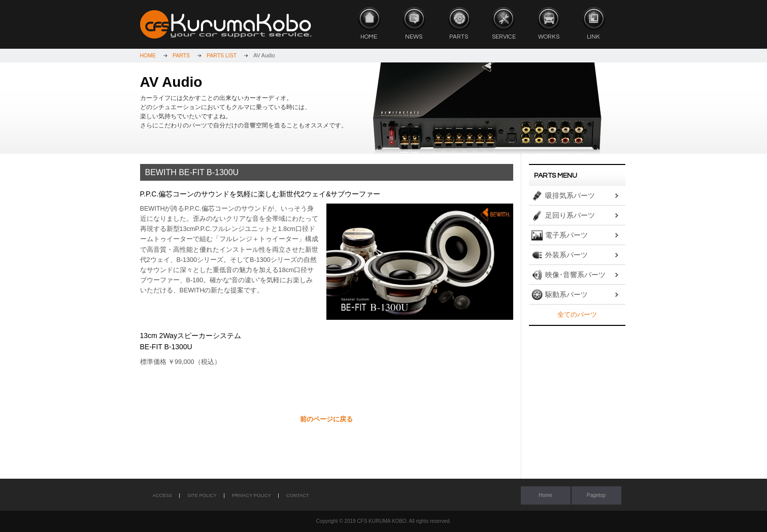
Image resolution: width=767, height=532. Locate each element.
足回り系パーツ (570, 215)
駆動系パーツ (566, 294)
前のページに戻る (326, 419)
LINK (593, 23)
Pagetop (596, 495)
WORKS (549, 23)
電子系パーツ (566, 235)
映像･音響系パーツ (575, 275)
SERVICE (504, 23)
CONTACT (298, 495)
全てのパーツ (577, 315)
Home (545, 495)
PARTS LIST (222, 55)
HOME (369, 23)
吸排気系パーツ (570, 195)
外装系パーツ (566, 255)
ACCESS (163, 495)
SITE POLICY (202, 495)
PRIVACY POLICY (252, 495)
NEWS (414, 23)
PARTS (459, 23)
